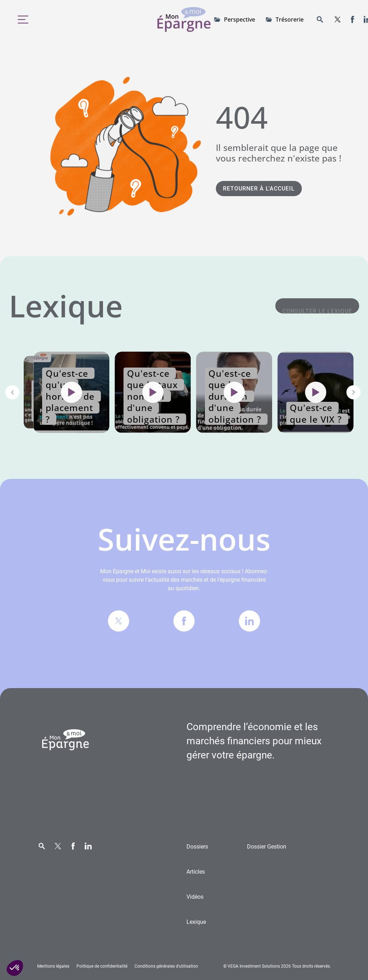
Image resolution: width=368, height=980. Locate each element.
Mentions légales (53, 966)
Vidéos (195, 897)
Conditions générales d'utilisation (166, 966)
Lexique (196, 922)
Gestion (267, 847)
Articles (196, 872)
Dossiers (197, 847)
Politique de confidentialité (102, 966)
